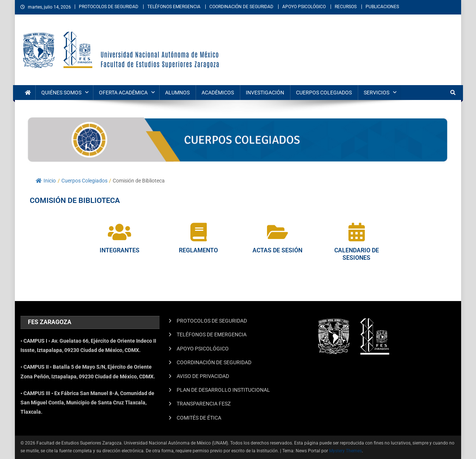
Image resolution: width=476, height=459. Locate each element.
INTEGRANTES (120, 250)
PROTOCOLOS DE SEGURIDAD (109, 7)
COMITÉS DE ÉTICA (199, 418)
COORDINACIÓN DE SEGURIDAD (241, 7)
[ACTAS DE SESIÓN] (277, 232)
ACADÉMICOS (218, 93)
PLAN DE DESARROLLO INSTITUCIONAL (223, 390)
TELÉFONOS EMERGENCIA (174, 7)
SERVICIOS (377, 93)
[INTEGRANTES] (119, 232)
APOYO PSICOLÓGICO (304, 7)
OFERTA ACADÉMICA (123, 93)
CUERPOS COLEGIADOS (324, 93)
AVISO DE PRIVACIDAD (203, 376)
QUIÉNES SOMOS (61, 93)
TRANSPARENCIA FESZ (204, 404)
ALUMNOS (177, 93)
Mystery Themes (345, 451)
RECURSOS (346, 7)
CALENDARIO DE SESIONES (357, 254)
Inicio (46, 181)
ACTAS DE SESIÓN (277, 250)
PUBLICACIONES (382, 7)
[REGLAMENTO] (199, 232)
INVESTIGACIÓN (265, 93)
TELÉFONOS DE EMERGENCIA (212, 334)
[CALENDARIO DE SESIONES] (357, 232)
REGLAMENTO (198, 250)
